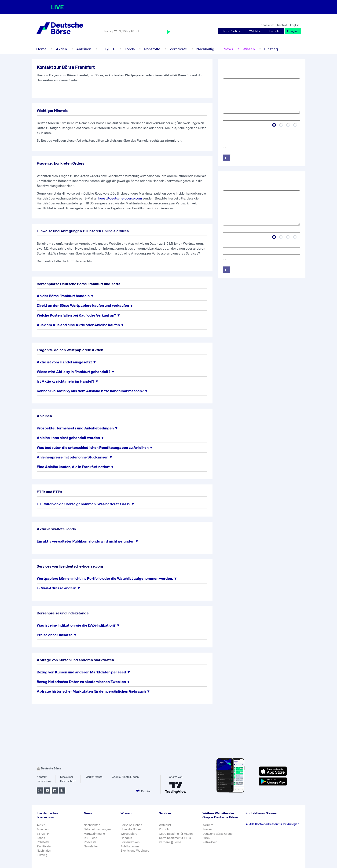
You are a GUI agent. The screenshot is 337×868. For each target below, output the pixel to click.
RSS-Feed (91, 838)
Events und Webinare (135, 851)
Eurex (206, 838)
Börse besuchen (131, 825)
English (295, 25)
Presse (207, 829)
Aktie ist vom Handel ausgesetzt (64, 362)
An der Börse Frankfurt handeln (63, 296)
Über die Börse (131, 829)
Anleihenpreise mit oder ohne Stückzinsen (73, 457)
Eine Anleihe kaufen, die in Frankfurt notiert (73, 467)
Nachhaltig (205, 49)
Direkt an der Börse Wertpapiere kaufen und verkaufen (83, 305)
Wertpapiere (129, 834)
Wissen (249, 49)
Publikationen (130, 846)
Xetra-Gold (210, 842)
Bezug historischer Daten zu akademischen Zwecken (81, 682)
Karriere (208, 825)
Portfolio (275, 31)
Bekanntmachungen (97, 829)
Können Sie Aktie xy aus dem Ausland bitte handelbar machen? (90, 391)
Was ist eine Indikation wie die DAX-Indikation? (76, 625)
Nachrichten (92, 825)
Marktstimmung (94, 834)
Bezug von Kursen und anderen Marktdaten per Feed (81, 672)
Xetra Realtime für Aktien (176, 834)
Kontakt (282, 25)
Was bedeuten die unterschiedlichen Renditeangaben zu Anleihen (93, 448)
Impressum (44, 781)
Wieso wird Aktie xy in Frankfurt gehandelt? (74, 372)
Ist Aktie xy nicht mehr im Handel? (66, 381)
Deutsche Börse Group (218, 834)
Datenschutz (68, 781)
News (228, 49)
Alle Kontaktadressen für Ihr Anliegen (272, 824)
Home (41, 49)
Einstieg (271, 49)
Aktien (61, 49)
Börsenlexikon (130, 842)
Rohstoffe (152, 49)
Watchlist (255, 31)
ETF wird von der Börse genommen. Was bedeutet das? (84, 504)
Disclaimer (67, 777)
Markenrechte (94, 777)
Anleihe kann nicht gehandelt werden (68, 438)
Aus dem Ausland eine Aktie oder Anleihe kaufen (78, 325)
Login (291, 31)
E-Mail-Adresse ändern (57, 588)
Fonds (130, 49)
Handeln (126, 838)
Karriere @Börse (170, 842)
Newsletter (267, 25)
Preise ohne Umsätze (55, 635)
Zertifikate (178, 49)
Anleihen (84, 49)
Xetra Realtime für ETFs (175, 838)
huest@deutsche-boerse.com (120, 198)
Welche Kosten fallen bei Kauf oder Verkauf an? (76, 315)
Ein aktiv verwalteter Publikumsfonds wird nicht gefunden (86, 541)
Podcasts (90, 842)
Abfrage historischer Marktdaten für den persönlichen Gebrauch (91, 691)
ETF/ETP (108, 49)
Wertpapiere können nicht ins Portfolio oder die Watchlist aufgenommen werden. (105, 578)
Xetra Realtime (232, 31)
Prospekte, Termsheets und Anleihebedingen (75, 428)
